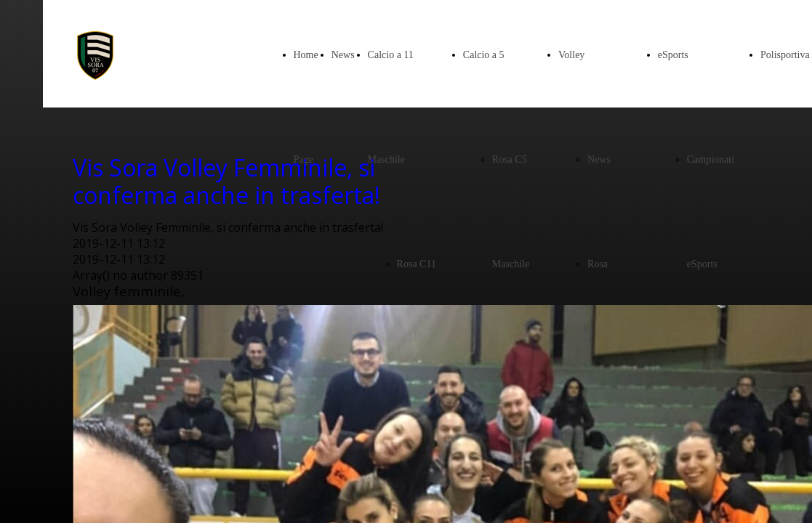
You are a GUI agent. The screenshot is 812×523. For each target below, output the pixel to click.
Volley (571, 55)
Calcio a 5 (484, 55)
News (343, 55)
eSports (673, 55)
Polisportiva (785, 55)
